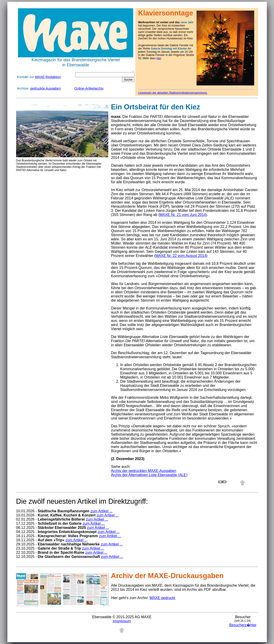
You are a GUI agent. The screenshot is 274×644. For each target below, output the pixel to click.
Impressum (122, 621)
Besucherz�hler (243, 625)
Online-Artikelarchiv (89, 88)
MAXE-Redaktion (48, 77)
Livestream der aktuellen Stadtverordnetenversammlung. (173, 93)
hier (159, 58)
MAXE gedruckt (162, 598)
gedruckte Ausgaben (46, 88)
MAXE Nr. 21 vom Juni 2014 (183, 215)
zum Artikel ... (101, 511)
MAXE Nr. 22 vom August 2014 (181, 256)
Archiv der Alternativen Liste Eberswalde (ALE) (149, 475)
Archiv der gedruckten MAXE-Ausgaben (144, 471)
